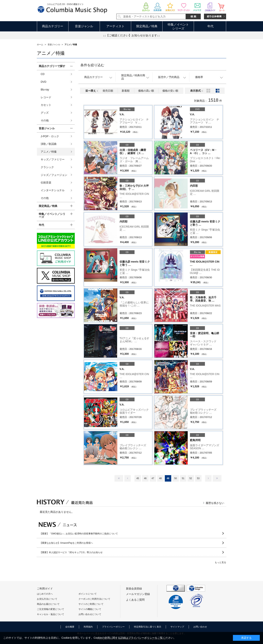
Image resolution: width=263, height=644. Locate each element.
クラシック (47, 167)
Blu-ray (45, 90)
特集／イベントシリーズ (178, 27)
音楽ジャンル (84, 26)
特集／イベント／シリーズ (52, 216)
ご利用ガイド (45, 589)
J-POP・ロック (50, 136)
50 (175, 478)
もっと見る (220, 562)
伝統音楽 (46, 182)
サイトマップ (177, 627)
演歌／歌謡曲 (49, 144)
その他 (45, 120)
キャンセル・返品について (51, 614)
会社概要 (70, 627)
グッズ (45, 113)
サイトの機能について (90, 609)
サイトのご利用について (91, 604)
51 (183, 478)
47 (153, 478)
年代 (210, 26)
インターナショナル (53, 190)
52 (191, 478)
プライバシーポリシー (113, 627)
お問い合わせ (200, 627)
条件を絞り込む (92, 65)
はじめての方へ (45, 594)
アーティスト (115, 26)
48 (160, 478)
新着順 (126, 91)
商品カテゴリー (53, 26)
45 (138, 478)
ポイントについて (88, 594)
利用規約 (88, 627)
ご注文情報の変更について (51, 609)
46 (145, 478)
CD (43, 74)
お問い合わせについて (90, 614)
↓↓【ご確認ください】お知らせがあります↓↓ (131, 35)
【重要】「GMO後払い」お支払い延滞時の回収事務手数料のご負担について (79, 534)
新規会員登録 (134, 589)
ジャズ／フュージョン (54, 175)
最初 (119, 478)
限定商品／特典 (147, 26)
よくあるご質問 (135, 600)
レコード (46, 97)
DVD (44, 82)
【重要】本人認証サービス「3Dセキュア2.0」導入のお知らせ (71, 552)
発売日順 (108, 91)
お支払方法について (47, 599)
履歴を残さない (215, 503)
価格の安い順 (170, 91)
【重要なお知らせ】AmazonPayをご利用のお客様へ (66, 543)
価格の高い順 (146, 91)
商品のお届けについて (48, 604)
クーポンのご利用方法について (94, 599)
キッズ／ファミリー (53, 159)
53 (198, 478)
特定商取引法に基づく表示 (148, 627)
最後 (217, 478)
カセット (46, 105)
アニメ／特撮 (49, 152)
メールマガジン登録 (138, 594)
